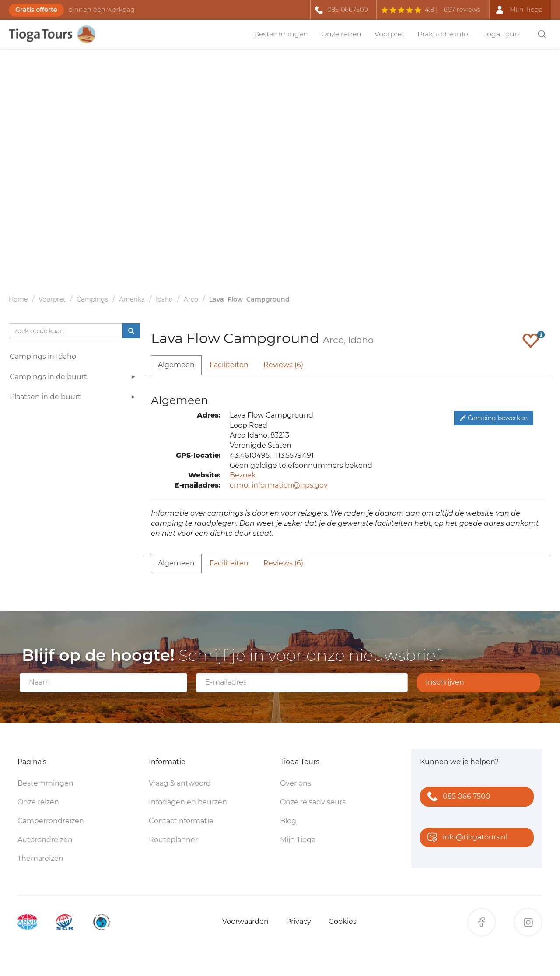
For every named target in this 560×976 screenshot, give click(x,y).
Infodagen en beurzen (188, 802)
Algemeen (176, 365)
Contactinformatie (181, 821)
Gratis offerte (36, 10)
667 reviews (462, 10)
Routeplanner (173, 840)
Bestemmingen (281, 34)
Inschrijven (445, 682)
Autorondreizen (45, 840)
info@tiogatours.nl (465, 838)
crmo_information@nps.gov (279, 485)
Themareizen (40, 858)
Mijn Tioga (298, 840)
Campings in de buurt (74, 378)
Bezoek (243, 475)
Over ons (296, 783)
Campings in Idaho (43, 356)
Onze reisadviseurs (313, 802)
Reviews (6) (283, 365)
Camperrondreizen (51, 821)
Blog (288, 821)
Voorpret (389, 34)
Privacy (299, 922)
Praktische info (443, 34)
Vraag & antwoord (180, 783)
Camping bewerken (494, 418)
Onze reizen (341, 34)
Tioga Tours (501, 34)
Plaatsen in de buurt (74, 398)
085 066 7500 (457, 797)
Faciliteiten (229, 365)
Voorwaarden (245, 922)
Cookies (343, 922)
